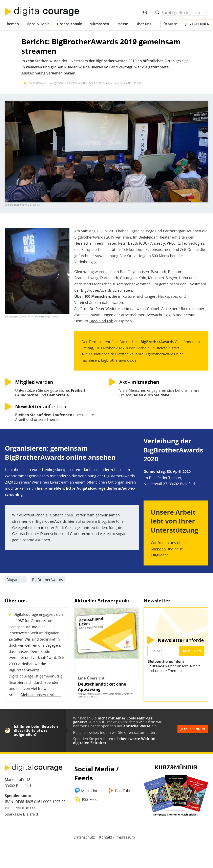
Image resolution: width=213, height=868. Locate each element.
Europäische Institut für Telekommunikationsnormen (126, 249)
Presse (122, 24)
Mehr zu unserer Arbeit (40, 695)
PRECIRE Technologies (186, 243)
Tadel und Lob (101, 321)
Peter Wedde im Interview (117, 309)
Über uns (143, 24)
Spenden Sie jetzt (88, 739)
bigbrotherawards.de (119, 360)
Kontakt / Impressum (117, 837)
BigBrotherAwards (48, 580)
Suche (206, 13)
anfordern (41, 406)
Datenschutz (84, 837)
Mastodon (90, 791)
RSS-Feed (90, 799)
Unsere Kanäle (69, 24)
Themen (12, 24)
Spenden (158, 549)
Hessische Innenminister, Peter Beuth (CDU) (111, 243)
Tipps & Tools (38, 24)
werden (34, 382)
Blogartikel (16, 580)
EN (145, 13)
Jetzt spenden (197, 24)
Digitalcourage (18, 205)
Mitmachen (99, 24)
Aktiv (139, 382)
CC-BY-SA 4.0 (33, 205)
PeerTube (123, 791)
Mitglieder (159, 555)
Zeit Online (189, 249)
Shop (170, 24)
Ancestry (158, 243)
